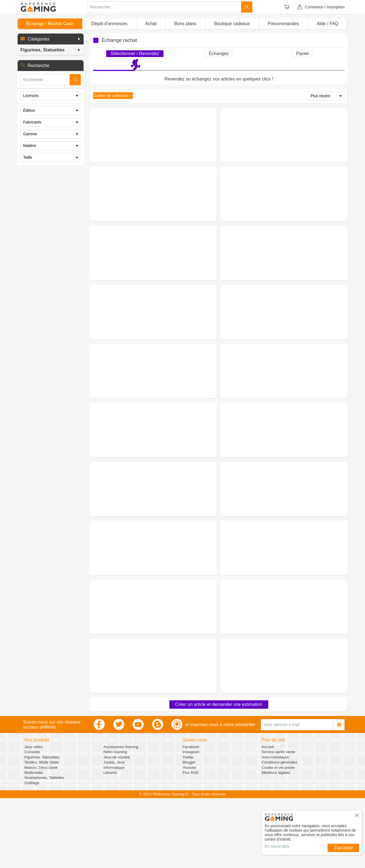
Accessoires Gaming (121, 817)
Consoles (32, 822)
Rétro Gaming (115, 822)
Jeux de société (117, 827)
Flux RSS (190, 842)
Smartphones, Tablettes (44, 847)
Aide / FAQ (327, 24)
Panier (303, 54)
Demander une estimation (153, 162)
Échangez (219, 54)
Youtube (189, 837)
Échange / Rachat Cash (50, 24)
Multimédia (34, 842)
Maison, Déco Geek (41, 837)
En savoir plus (277, 846)
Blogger (189, 832)
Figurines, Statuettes (42, 827)
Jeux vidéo (33, 817)
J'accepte (343, 848)
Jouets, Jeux (114, 832)
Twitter (188, 827)
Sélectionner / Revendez (135, 54)
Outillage (32, 853)
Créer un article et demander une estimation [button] (219, 774)
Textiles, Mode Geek (42, 832)
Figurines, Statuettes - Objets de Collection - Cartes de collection (173, 129)
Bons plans (185, 24)
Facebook (191, 817)
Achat (151, 24)
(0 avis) (168, 137)
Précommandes (283, 24)
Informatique (114, 837)
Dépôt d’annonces (109, 24)
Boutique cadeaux (232, 24)
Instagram (191, 822)
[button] (51, 39)
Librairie (110, 842)
